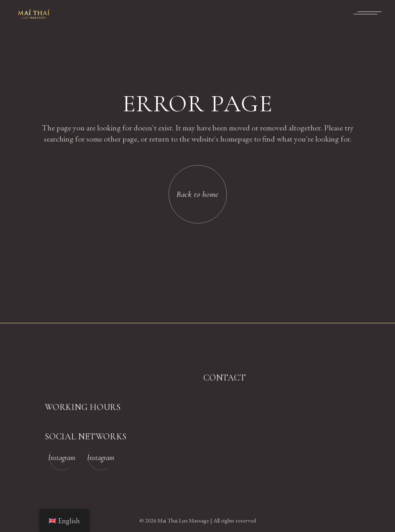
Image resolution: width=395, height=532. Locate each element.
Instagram (62, 457)
